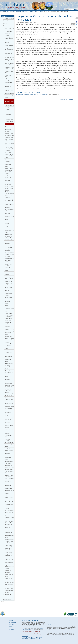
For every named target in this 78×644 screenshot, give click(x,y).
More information (25, 636)
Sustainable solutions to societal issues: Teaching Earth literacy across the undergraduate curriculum (9, 479)
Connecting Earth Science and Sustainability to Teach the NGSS (9, 224)
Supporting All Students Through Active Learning (9, 458)
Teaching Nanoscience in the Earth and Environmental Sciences (9, 509)
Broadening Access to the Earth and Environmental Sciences (9, 92)
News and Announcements (9, 597)
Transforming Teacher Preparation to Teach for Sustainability (9, 541)
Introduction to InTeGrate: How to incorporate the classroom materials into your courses (9, 392)
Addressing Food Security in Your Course (9, 185)
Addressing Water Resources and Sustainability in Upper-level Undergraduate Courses (9, 199)
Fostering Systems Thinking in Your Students (8, 322)
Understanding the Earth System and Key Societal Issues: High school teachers (9, 548)
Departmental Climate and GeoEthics (9, 255)
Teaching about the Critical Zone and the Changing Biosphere (9, 503)
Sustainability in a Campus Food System (9, 466)
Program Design (7, 21)
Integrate (2, 11)
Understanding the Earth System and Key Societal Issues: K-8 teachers (9, 555)
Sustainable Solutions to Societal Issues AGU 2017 (9, 471)
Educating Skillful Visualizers (8, 302)
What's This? (49, 624)
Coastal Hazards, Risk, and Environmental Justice (9, 82)
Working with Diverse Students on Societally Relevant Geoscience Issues (9, 583)
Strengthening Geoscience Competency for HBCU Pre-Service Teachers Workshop (9, 37)
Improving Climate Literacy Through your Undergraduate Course (9, 338)
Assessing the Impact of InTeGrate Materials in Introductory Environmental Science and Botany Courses (9, 208)
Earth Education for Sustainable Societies (9, 298)
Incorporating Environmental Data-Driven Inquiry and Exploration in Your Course (9, 345)
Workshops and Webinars (10, 11)
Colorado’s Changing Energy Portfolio (9, 64)
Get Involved (6, 23)
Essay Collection (40, 11)
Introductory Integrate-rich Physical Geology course (9, 399)
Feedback (12, 630)
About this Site (13, 622)
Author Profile (73, 24)
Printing (11, 626)
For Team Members (7, 599)
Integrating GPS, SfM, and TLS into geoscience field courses (9, 366)
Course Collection (10, 122)
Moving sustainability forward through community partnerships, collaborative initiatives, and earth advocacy (9, 423)
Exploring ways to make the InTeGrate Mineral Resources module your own (9, 316)
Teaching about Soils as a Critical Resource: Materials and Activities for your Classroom (9, 58)
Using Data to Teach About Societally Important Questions (9, 561)
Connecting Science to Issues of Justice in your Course (9, 231)
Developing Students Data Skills (9, 274)
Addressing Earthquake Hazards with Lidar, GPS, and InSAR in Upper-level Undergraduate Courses (9, 172)
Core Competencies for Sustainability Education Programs (9, 243)
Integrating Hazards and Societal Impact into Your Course (9, 372)
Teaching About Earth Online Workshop (9, 53)
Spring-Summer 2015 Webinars (9, 446)
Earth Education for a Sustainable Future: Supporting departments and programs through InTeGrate (9, 291)
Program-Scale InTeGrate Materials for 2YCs (9, 77)
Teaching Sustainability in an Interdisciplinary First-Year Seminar (9, 30)
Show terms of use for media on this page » (32, 634)
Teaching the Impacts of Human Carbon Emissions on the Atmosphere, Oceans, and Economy (9, 524)
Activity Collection (10, 119)
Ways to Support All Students (9, 575)
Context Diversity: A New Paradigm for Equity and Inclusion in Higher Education (9, 237)
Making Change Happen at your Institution (8, 414)
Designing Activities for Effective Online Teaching (9, 260)
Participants (8, 114)
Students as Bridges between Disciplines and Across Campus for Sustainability (9, 451)
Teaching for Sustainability (9, 18)
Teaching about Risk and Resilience (9, 97)
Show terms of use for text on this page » (32, 632)
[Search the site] (69, 9)
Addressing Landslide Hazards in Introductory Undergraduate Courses (9, 191)
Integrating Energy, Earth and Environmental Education (8, 359)
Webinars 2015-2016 (9, 579)
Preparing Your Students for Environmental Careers (9, 441)
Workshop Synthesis (10, 105)
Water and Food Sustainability (8, 571)
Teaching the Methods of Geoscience (9, 144)
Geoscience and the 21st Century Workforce (9, 134)
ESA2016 (6, 311)
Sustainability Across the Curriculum (9, 462)
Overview (8, 112)
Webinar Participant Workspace (9, 591)
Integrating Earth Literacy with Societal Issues (9, 352)
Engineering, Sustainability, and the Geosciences (26, 11)
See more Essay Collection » (67, 100)
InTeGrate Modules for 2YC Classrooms (9, 72)
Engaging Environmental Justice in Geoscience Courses (9, 307)
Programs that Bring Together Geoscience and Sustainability (9, 139)
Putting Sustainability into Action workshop (9, 49)
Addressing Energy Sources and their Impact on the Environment (8, 180)
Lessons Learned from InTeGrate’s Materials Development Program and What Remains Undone (9, 407)
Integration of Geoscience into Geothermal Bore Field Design (32, 94)
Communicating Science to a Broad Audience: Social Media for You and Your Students (9, 216)
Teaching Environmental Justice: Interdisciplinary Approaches (9, 129)
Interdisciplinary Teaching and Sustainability (8, 378)
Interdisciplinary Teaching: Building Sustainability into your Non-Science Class (9, 384)
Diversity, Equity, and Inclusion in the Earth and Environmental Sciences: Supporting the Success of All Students (9, 281)
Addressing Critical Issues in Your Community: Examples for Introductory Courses (9, 163)
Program (8, 117)
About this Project (7, 595)
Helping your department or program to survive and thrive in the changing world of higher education (9, 330)
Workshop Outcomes (8, 109)
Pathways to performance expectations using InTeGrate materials (9, 434)
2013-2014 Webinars (9, 588)
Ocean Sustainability (9, 430)
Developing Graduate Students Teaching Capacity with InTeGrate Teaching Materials (9, 267)
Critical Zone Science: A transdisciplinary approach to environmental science (9, 250)
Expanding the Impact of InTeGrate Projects (9, 68)
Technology (7, 530)
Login (69, 1)
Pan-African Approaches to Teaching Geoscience (9, 44)
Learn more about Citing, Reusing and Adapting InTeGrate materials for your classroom (33, 638)
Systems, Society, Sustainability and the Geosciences (9, 149)
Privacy (11, 628)
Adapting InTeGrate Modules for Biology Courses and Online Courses (9, 155)
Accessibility (12, 624)
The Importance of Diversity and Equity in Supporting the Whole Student (9, 535)
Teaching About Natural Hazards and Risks (9, 497)
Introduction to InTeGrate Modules (8, 87)
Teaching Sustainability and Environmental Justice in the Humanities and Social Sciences (9, 516)
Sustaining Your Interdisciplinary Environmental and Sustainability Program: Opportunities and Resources (9, 489)
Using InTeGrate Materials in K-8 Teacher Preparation (9, 567)
